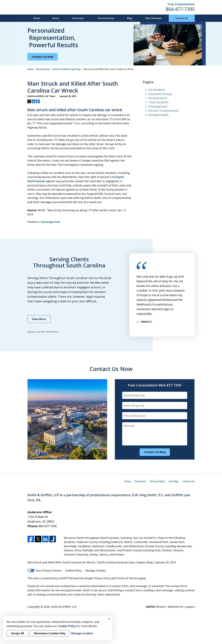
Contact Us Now (43, 57)
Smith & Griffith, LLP (64, 607)
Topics (148, 82)
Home (37, 18)
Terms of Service (127, 578)
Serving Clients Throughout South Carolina (69, 262)
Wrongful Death (158, 115)
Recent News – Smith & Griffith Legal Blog (58, 69)
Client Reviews (153, 18)
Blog (130, 18)
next (151, 329)
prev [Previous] (138, 329)
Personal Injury (158, 98)
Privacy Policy (157, 481)
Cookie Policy (73, 570)
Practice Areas (106, 18)
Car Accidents (157, 90)
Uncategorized (50, 222)
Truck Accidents (158, 102)
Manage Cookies (95, 570)
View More (39, 319)
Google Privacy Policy (97, 578)
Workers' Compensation (163, 111)
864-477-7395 (180, 9)
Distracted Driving (160, 94)
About (56, 18)
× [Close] (109, 619)
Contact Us (182, 18)
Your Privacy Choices (44, 570)
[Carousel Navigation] (144, 328)
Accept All (17, 633)
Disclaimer (140, 481)
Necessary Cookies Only (50, 633)
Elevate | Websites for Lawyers (170, 607)
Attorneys (78, 18)
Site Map (174, 481)
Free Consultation (181, 4)
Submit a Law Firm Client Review (43, 332)
